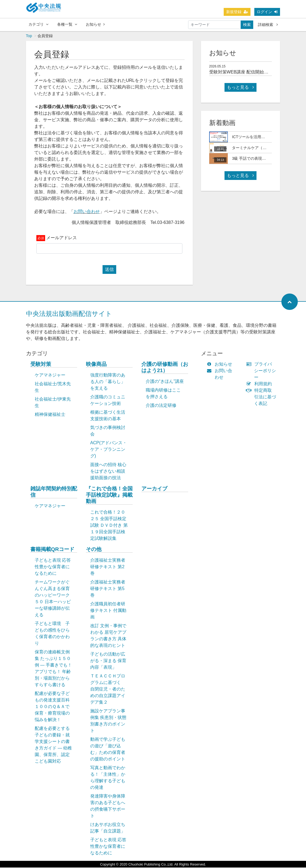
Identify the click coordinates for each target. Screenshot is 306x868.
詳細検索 (268, 25)
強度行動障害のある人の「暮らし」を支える (108, 382)
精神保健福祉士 (50, 415)
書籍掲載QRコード (53, 550)
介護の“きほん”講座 (165, 382)
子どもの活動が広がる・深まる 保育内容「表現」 (108, 661)
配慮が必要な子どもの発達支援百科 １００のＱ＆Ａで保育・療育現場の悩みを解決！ (55, 707)
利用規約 (260, 384)
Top (29, 36)
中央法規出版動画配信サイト (69, 314)
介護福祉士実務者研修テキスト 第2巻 (108, 567)
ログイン (267, 12)
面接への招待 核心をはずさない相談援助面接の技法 (108, 472)
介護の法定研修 (161, 406)
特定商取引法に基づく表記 (262, 397)
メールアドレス (62, 238)
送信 (109, 270)
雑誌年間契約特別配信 (54, 492)
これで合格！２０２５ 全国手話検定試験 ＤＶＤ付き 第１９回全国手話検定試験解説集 (109, 526)
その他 (94, 550)
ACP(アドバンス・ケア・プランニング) (109, 450)
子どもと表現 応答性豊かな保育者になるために (53, 567)
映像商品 (96, 365)
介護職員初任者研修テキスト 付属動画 (108, 611)
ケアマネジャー (50, 376)
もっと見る (240, 88)
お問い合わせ (87, 212)
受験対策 (41, 365)
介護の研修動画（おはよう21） (165, 368)
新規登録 (237, 12)
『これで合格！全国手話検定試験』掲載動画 (109, 495)
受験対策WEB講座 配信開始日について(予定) (253, 72)
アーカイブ (154, 489)
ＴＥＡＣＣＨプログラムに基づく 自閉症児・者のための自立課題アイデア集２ (108, 690)
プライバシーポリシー (262, 371)
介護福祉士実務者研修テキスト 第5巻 (108, 589)
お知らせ (95, 24)
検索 (247, 25)
